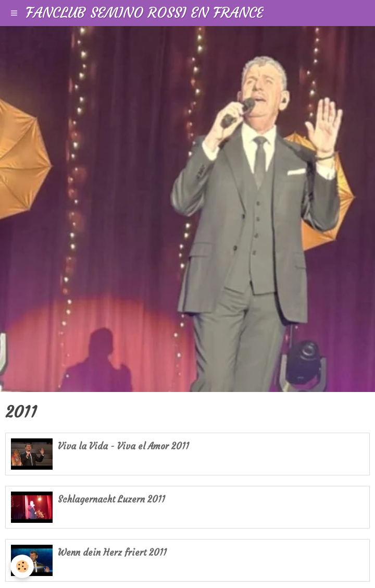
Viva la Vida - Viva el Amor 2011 (123, 446)
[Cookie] (22, 566)
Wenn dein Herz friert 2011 (112, 553)
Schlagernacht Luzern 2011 (111, 500)
